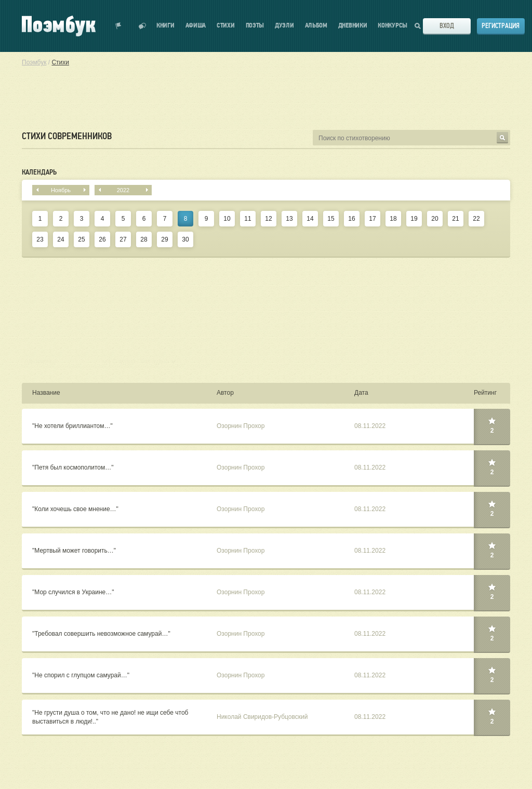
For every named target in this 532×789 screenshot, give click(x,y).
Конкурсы (393, 26)
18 (393, 219)
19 (414, 219)
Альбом (316, 26)
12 (268, 219)
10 (227, 219)
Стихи (226, 26)
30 (185, 239)
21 (455, 219)
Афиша (196, 26)
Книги (165, 26)
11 (248, 219)
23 (40, 239)
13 (289, 219)
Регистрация (501, 26)
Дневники (353, 26)
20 (435, 219)
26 (102, 239)
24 (61, 239)
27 (123, 239)
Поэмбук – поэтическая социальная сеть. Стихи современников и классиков (59, 26)
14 (310, 219)
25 (81, 239)
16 (351, 219)
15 (331, 219)
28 (144, 239)
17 (372, 219)
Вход (447, 26)
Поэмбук (34, 62)
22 (476, 219)
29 (164, 239)
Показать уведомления (118, 26)
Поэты (255, 26)
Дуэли (284, 26)
